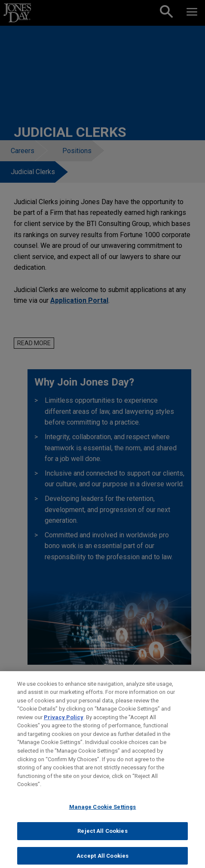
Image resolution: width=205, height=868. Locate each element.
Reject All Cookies (102, 835)
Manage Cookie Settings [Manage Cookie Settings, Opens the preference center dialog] (103, 811)
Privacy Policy (64, 722)
